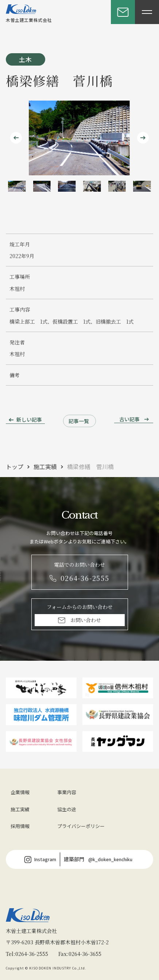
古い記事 (129, 419)
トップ (15, 466)
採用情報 (20, 826)
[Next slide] (143, 138)
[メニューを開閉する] (147, 12)
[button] (17, 186)
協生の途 (67, 809)
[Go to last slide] (16, 138)
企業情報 (20, 792)
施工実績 (45, 466)
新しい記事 (29, 419)
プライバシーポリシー (81, 826)
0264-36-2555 (32, 954)
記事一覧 (79, 421)
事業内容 (67, 792)
